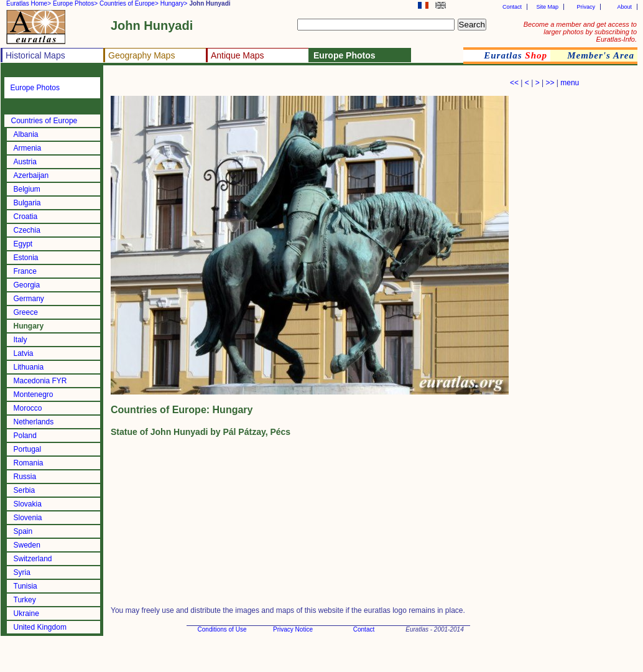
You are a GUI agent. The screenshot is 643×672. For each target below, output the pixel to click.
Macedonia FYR (40, 381)
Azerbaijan (31, 175)
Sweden (27, 545)
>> (550, 83)
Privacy (586, 7)
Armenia (28, 148)
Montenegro (34, 394)
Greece (26, 312)
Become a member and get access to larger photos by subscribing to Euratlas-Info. (580, 32)
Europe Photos (35, 88)
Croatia (26, 217)
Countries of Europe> (129, 3)
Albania (26, 134)
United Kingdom (40, 627)
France (25, 271)
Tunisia (25, 586)
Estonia (26, 258)
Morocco (28, 408)
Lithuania (29, 367)
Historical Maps (35, 55)
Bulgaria (27, 203)
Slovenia (28, 518)
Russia (25, 477)
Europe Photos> (75, 3)
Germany (29, 299)
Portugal (28, 449)
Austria (25, 162)
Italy (21, 340)
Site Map (547, 7)
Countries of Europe (44, 121)
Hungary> (174, 3)
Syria (22, 572)
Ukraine (26, 614)
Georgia (27, 285)
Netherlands (34, 422)
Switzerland (33, 559)
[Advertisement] (256, 84)
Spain (23, 531)
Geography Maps (141, 55)
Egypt (23, 244)
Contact (512, 7)
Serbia (25, 490)
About (624, 7)
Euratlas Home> (29, 3)
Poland (25, 436)
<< (514, 83)
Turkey (25, 600)
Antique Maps (238, 55)
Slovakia (28, 504)
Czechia (27, 230)
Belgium (27, 189)
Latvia (24, 353)
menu (570, 83)
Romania (29, 463)
